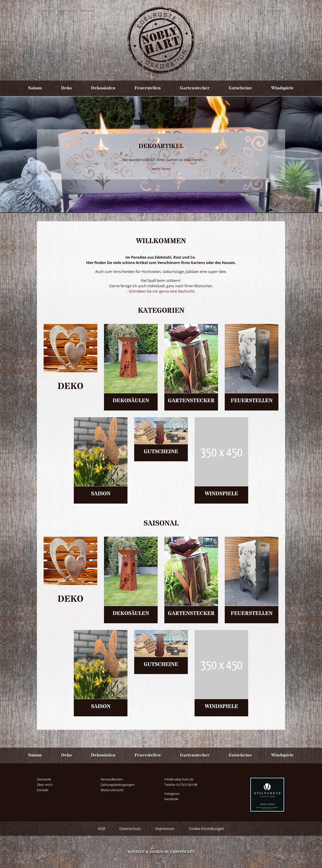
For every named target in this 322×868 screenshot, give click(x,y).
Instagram (172, 794)
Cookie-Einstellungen (206, 829)
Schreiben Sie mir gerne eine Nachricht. (162, 291)
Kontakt (88, 9)
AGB (102, 829)
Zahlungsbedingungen (118, 785)
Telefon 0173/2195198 (181, 785)
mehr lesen (161, 169)
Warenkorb (276, 9)
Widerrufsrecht (112, 790)
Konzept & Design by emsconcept (161, 852)
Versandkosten (112, 779)
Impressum (165, 829)
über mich (67, 9)
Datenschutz (130, 829)
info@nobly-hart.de (179, 779)
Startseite (45, 9)
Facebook (171, 799)
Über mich (45, 785)
